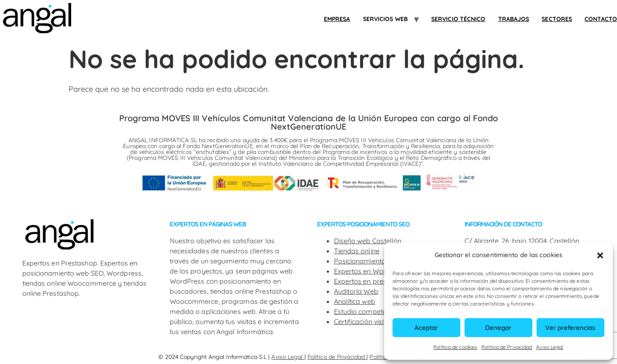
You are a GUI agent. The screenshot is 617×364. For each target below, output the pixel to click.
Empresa (337, 19)
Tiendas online (357, 251)
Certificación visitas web (371, 321)
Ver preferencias (570, 328)
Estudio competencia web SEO (382, 311)
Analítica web (355, 301)
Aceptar (426, 328)
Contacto (601, 19)
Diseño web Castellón (368, 241)
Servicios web (385, 19)
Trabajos (514, 19)
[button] (600, 255)
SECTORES (557, 19)
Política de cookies (455, 347)
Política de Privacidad (507, 347)
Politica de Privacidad (337, 357)
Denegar (498, 328)
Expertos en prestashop (371, 281)
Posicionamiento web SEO (375, 261)
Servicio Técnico (458, 19)
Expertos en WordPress (371, 271)
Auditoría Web (356, 291)
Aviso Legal (550, 347)
